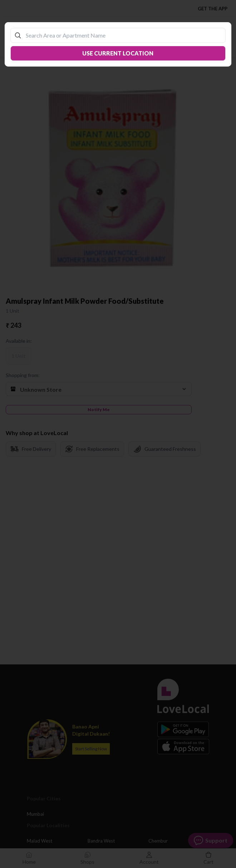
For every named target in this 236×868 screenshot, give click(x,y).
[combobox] (122, 35)
